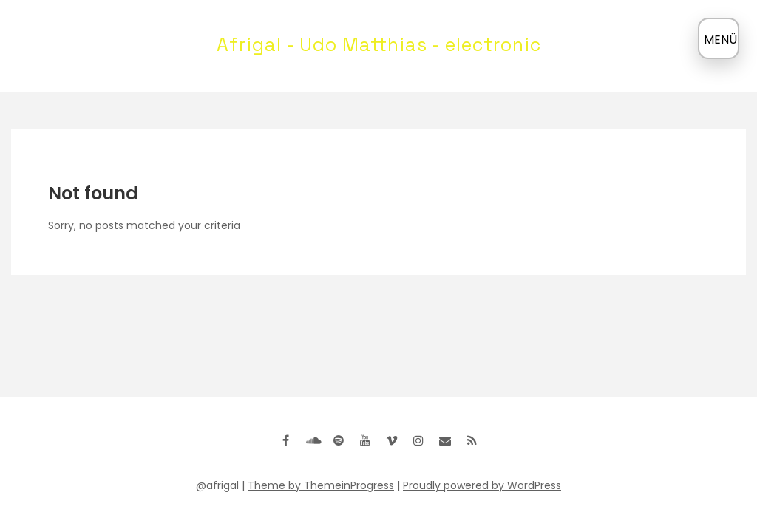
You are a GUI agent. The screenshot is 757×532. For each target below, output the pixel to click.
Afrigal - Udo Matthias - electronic (379, 44)
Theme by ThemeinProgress (321, 485)
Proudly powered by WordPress (482, 485)
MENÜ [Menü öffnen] (720, 40)
